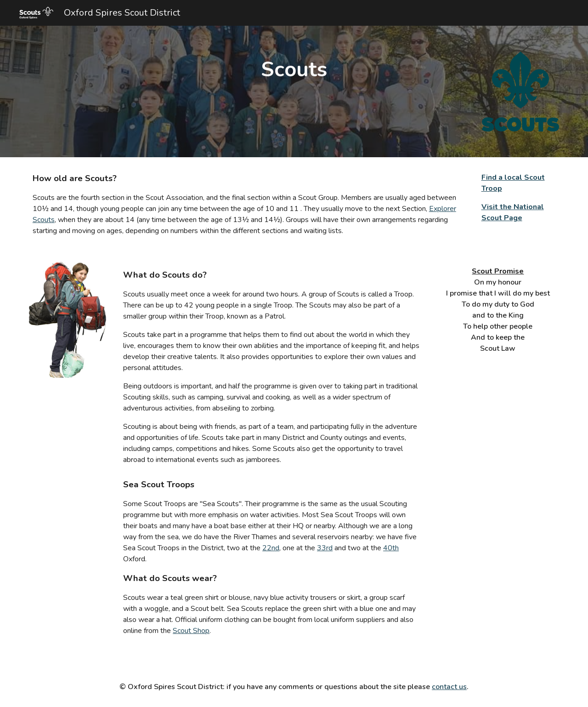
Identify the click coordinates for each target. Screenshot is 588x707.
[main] (294, 70)
